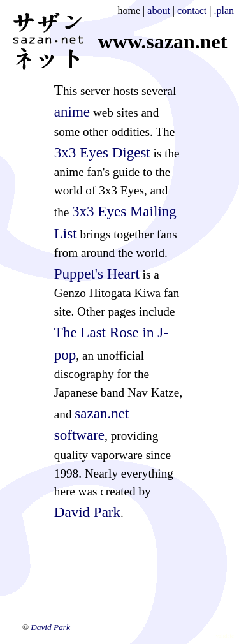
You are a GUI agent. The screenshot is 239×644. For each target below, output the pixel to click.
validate (225, 636)
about (159, 11)
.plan (224, 11)
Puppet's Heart (97, 274)
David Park (87, 512)
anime (72, 112)
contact (192, 11)
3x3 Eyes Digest (102, 152)
